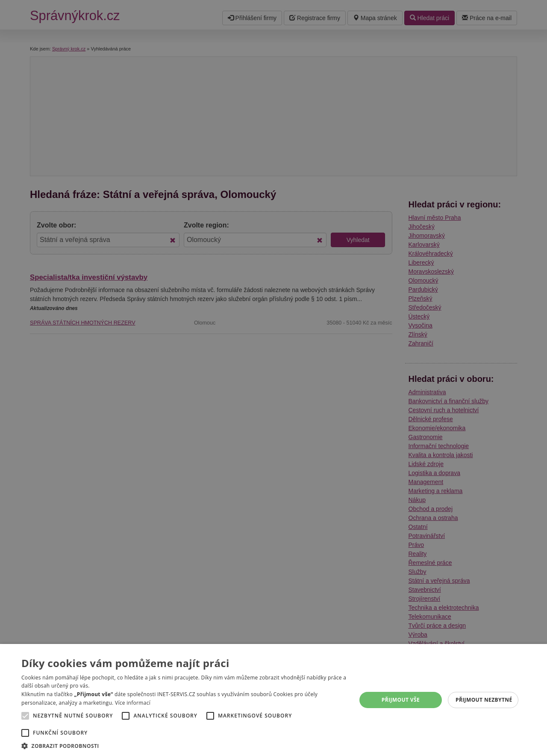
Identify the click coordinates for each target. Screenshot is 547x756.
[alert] (273, 378)
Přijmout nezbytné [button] (484, 700)
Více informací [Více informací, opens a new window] (133, 703)
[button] (184, 746)
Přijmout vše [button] (401, 700)
